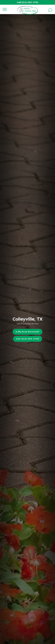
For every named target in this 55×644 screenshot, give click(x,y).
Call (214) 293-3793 (27, 2)
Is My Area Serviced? (27, 332)
